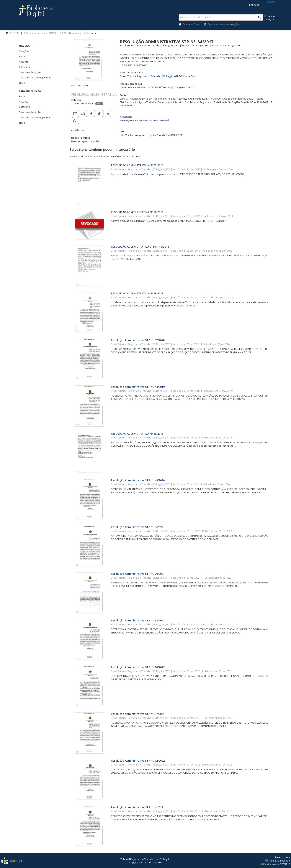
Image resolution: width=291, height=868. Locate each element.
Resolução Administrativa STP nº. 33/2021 (138, 620)
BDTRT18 (14, 33)
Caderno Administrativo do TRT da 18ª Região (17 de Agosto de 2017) (158, 87)
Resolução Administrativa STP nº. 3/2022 (137, 527)
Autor (22, 56)
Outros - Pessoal (160, 120)
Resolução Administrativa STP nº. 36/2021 (138, 574)
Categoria (24, 67)
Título (22, 83)
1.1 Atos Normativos (71, 33)
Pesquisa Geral (189, 24)
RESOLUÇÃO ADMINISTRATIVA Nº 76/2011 (137, 212)
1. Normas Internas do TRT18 (40, 33)
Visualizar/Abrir (80, 85)
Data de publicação (30, 72)
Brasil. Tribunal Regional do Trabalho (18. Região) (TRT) (150, 46)
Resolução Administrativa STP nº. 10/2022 (138, 667)
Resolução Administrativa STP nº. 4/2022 (137, 807)
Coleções (24, 51)
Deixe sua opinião (280, 861)
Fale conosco (283, 857)
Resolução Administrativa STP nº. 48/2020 (138, 480)
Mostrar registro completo (86, 141)
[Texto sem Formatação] (133, 65)
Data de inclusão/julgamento (35, 77)
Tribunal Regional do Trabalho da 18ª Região (145, 859)
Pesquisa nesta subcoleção (221, 24)
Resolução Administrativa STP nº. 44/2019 (138, 387)
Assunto (24, 62)
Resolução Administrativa (134, 120)
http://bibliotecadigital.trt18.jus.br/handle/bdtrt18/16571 (151, 135)
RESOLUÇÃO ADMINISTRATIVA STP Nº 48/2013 (140, 247)
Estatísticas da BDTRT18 (276, 864)
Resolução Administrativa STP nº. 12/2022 (138, 761)
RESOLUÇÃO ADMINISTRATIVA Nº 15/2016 (137, 434)
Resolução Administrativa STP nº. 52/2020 (138, 340)
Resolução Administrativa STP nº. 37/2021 (138, 714)
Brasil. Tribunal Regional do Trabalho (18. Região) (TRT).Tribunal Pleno (159, 76)
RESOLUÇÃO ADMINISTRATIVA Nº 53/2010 (137, 165)
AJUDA (271, 2)
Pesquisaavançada (270, 18)
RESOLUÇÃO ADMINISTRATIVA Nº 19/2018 (137, 293)
